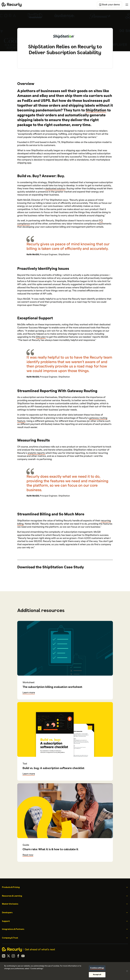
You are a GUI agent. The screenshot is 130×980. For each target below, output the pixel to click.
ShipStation (96, 110)
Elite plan (41, 337)
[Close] (127, 971)
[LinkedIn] (4, 956)
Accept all (97, 975)
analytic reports (37, 453)
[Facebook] (18, 956)
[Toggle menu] (127, 5)
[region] (65, 971)
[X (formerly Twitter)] (8, 956)
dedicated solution (55, 189)
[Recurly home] (12, 5)
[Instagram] (13, 956)
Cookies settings (97, 968)
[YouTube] (23, 956)
